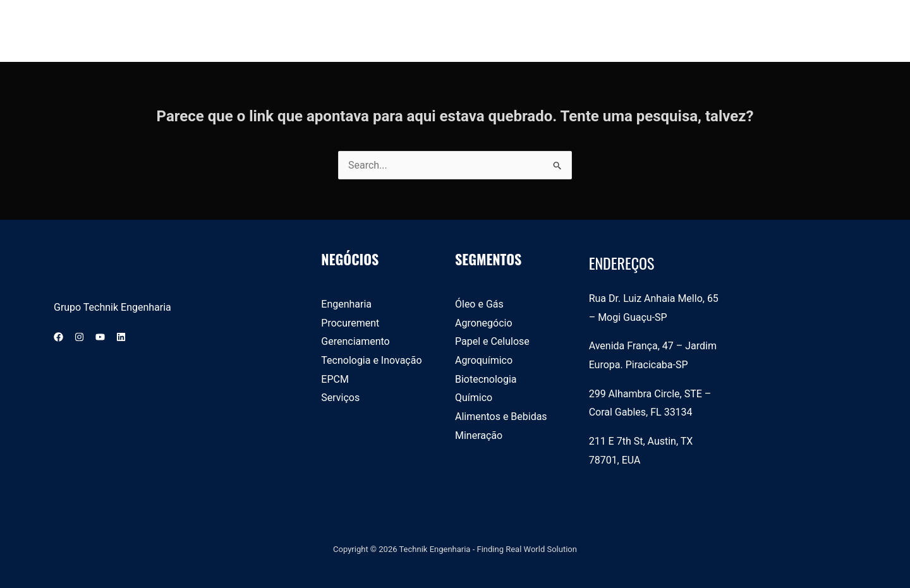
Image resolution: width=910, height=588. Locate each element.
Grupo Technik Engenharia (112, 307)
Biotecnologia (486, 379)
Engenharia (346, 304)
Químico (474, 398)
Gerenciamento (355, 341)
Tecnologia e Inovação (371, 360)
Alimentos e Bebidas (501, 417)
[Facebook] (58, 337)
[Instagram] (79, 337)
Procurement (350, 323)
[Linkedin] (121, 337)
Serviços (340, 398)
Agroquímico (484, 360)
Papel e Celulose (492, 341)
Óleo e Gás (479, 304)
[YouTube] (100, 337)
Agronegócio (484, 323)
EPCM (335, 379)
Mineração (479, 435)
